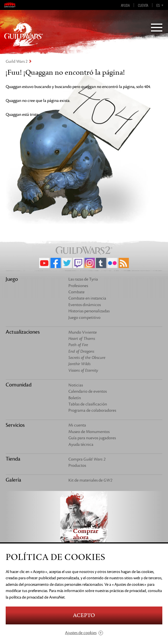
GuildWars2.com (24, 34)
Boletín (75, 398)
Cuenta (143, 5)
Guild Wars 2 (17, 61)
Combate (76, 292)
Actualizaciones (23, 332)
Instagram (90, 263)
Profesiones (78, 286)
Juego (12, 279)
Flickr (112, 263)
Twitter (67, 263)
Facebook (56, 263)
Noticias (76, 385)
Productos (77, 466)
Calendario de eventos (88, 391)
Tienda (13, 459)
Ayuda (125, 5)
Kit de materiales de (90, 480)
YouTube (44, 263)
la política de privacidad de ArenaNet (35, 597)
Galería (13, 480)
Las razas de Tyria (83, 279)
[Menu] (157, 28)
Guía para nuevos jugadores (92, 438)
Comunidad (19, 385)
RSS (124, 263)
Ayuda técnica (81, 445)
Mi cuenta (77, 425)
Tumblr (101, 263)
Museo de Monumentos (89, 432)
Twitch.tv (78, 263)
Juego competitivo (84, 318)
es (158, 5)
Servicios (15, 425)
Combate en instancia (87, 298)
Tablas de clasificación (88, 404)
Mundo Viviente (83, 332)
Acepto (84, 615)
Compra (87, 459)
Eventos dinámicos (85, 305)
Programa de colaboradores (92, 410)
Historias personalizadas (89, 311)
